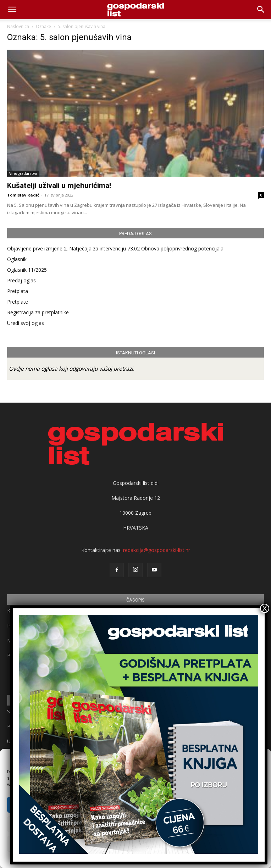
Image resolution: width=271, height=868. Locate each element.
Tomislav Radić (23, 195)
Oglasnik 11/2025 (27, 270)
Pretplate (18, 302)
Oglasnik (17, 259)
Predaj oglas (21, 280)
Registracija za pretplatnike (38, 312)
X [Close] (265, 608)
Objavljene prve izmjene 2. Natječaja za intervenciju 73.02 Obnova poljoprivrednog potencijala (115, 248)
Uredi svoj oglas (26, 323)
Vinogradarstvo (23, 173)
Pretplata (18, 291)
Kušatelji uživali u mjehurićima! (59, 186)
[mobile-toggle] (12, 10)
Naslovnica (18, 26)
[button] (261, 10)
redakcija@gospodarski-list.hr (157, 550)
